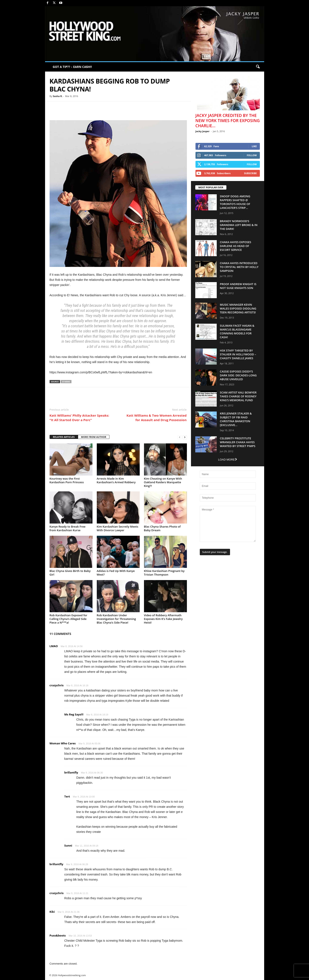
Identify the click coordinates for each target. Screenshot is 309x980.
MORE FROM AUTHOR (94, 437)
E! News (66, 382)
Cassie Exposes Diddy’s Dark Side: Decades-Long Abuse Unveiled (238, 375)
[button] (258, 67)
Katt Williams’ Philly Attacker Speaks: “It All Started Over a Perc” (79, 418)
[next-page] (185, 437)
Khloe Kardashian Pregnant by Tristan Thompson (164, 573)
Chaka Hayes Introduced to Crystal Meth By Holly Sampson (239, 267)
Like (254, 146)
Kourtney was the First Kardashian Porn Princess (67, 480)
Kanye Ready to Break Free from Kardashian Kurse (68, 528)
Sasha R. (58, 96)
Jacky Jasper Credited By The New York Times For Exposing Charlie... (228, 121)
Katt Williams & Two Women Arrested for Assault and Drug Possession (156, 418)
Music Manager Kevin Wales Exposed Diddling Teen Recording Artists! (238, 308)
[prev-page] (180, 437)
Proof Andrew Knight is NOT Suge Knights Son (238, 286)
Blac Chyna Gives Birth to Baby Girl (70, 573)
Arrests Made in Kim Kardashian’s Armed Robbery (116, 480)
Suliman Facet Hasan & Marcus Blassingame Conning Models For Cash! (237, 331)
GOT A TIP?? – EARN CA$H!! (72, 67)
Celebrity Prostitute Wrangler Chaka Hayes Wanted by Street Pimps (238, 442)
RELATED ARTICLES (64, 437)
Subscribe (250, 173)
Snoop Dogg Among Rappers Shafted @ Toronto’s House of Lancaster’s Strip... (235, 202)
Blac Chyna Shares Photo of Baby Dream (162, 528)
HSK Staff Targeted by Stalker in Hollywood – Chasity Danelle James (238, 354)
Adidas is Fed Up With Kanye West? (116, 573)
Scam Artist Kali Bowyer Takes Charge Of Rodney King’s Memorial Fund (238, 396)
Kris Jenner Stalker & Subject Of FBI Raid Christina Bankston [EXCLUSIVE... (236, 419)
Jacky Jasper (203, 131)
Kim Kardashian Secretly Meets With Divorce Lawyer (118, 528)
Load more (227, 460)
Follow (252, 155)
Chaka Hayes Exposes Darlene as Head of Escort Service (236, 246)
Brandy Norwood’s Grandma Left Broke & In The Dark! (239, 225)
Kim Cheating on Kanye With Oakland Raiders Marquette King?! (163, 482)
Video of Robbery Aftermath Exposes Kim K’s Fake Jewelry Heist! (163, 619)
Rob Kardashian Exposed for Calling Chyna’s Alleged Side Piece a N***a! (68, 619)
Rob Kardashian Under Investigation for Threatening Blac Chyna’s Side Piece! (116, 619)
